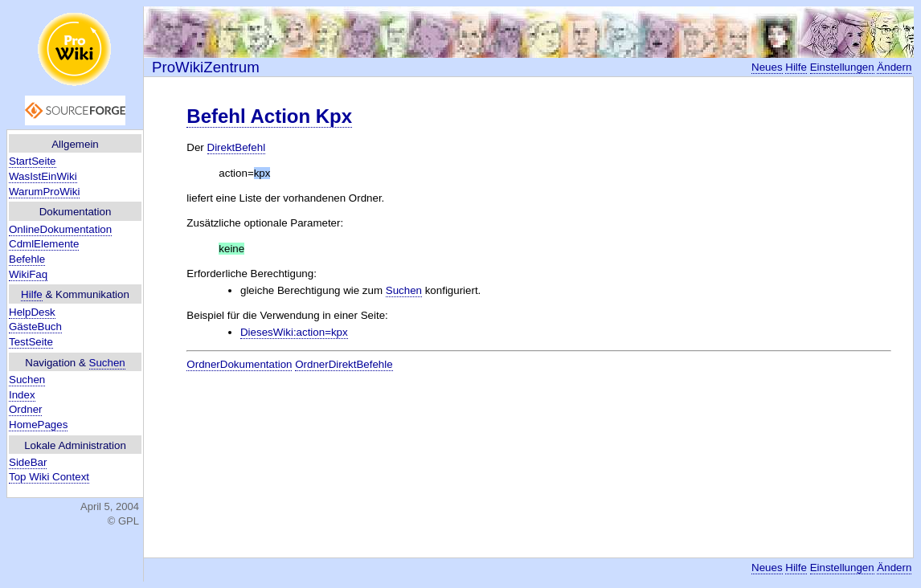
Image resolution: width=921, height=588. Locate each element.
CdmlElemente (44, 244)
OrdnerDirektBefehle (344, 364)
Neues (767, 67)
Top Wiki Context (49, 477)
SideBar (28, 462)
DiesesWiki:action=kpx (294, 332)
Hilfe (32, 294)
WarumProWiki (44, 192)
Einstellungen (842, 67)
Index (22, 395)
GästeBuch (35, 327)
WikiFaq (28, 274)
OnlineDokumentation (60, 229)
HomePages (38, 425)
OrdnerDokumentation (239, 364)
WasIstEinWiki (43, 176)
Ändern (894, 67)
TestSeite (31, 342)
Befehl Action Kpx (269, 116)
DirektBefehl (237, 147)
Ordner (25, 409)
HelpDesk (32, 312)
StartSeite (33, 161)
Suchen (107, 363)
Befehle (27, 259)
